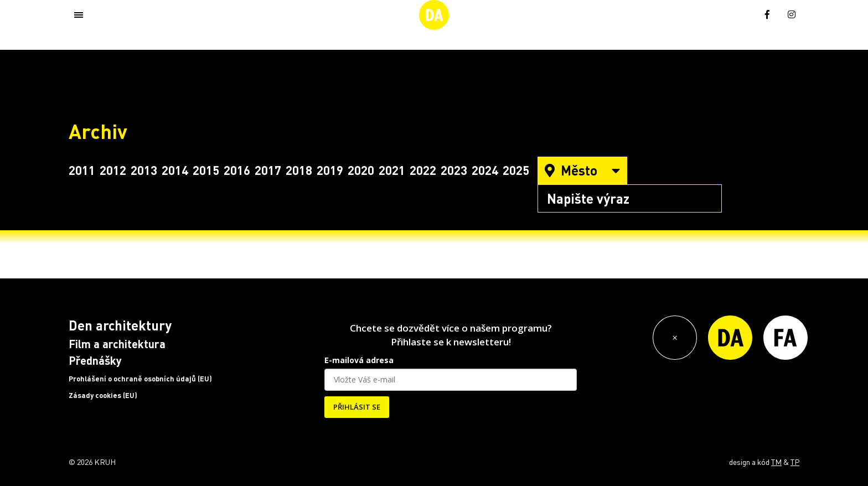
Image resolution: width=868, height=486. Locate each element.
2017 (268, 170)
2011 (82, 170)
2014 (175, 170)
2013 (144, 170)
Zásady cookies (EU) (103, 395)
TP (795, 462)
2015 (206, 170)
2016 (237, 170)
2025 (516, 170)
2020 (361, 170)
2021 (392, 170)
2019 (330, 170)
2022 (423, 170)
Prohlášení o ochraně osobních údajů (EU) (140, 379)
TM (776, 462)
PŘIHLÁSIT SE (357, 407)
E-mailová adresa (359, 360)
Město (582, 170)
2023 (454, 170)
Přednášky (95, 360)
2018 (299, 170)
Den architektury (120, 325)
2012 (113, 170)
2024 (485, 170)
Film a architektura (117, 344)
